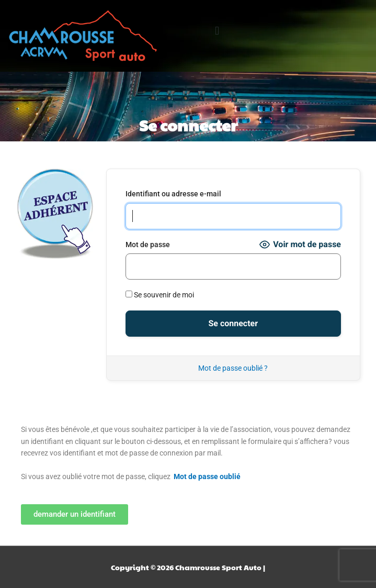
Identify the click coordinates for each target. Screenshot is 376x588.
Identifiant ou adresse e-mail (173, 194)
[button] (217, 31)
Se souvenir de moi (160, 295)
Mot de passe (148, 245)
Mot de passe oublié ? (233, 368)
